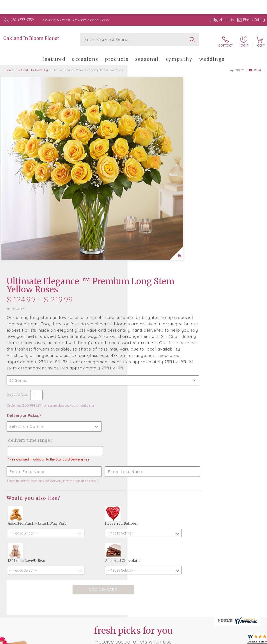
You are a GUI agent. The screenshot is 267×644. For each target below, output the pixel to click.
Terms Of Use (164, 633)
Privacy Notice (190, 633)
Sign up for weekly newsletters (134, 526)
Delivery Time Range (156, 263)
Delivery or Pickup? (152, 238)
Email (255, 67)
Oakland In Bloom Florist (31, 38)
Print (237, 67)
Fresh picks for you (134, 502)
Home (9, 67)
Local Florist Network (222, 633)
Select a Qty (144, 217)
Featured (22, 67)
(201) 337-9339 (22, 20)
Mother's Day (39, 67)
